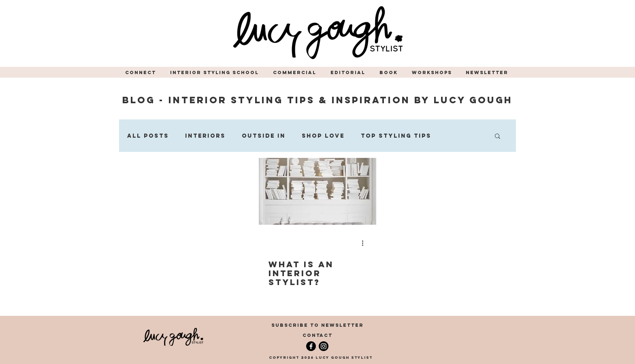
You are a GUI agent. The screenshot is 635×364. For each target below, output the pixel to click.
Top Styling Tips (396, 136)
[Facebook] (311, 346)
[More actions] (365, 243)
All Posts (148, 136)
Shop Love (323, 136)
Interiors (205, 136)
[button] (142, 73)
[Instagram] (324, 346)
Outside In (264, 136)
